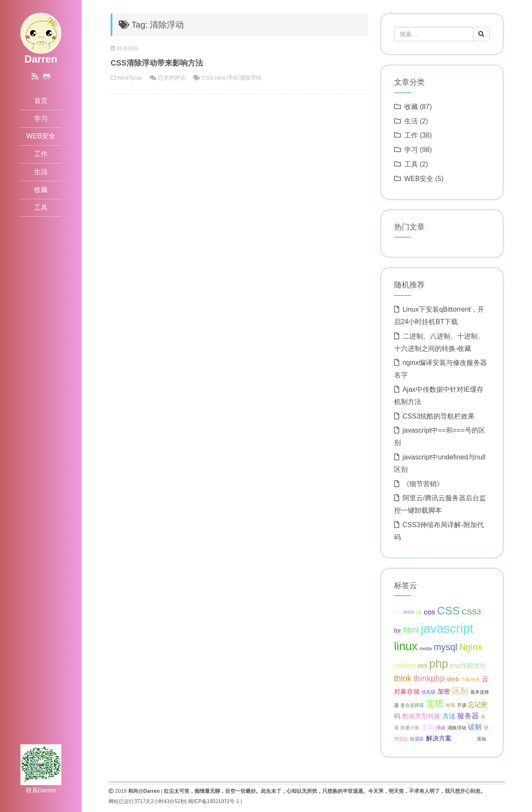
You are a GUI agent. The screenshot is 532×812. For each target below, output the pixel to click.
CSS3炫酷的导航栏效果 (439, 416)
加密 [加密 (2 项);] (444, 691)
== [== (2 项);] (398, 612)
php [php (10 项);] (439, 664)
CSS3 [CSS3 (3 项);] (471, 612)
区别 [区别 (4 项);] (460, 691)
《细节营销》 (423, 484)
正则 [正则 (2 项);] (428, 727)
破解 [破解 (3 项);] (475, 727)
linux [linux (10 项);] (406, 646)
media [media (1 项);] (425, 648)
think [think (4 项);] (403, 678)
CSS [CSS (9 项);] (449, 611)
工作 (41, 154)
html (220, 78)
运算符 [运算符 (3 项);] (464, 738)
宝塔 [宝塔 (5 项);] (435, 704)
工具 (41, 208)
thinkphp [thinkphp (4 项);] (429, 678)
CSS (207, 78)
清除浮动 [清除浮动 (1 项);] (457, 728)
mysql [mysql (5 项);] (445, 647)
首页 (41, 101)
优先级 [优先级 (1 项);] (428, 692)
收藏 (41, 190)
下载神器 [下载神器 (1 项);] (470, 680)
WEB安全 (41, 136)
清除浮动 (250, 78)
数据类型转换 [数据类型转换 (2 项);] (421, 716)
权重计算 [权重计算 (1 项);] (410, 728)
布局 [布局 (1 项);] (450, 705)
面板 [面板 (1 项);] (482, 739)
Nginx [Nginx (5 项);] (471, 647)
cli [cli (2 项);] (419, 612)
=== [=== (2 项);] (409, 612)
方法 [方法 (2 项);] (449, 716)
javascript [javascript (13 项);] (447, 628)
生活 (41, 172)
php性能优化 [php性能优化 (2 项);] (468, 666)
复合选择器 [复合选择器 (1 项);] (412, 705)
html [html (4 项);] (411, 630)
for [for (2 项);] (398, 631)
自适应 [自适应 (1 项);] (417, 739)
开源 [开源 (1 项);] (462, 705)
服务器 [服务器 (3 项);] (468, 716)
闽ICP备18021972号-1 (214, 801)
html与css (130, 78)
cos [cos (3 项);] (430, 612)
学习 (41, 119)
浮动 (232, 78)
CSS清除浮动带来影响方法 (157, 63)
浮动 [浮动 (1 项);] (440, 728)
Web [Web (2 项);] (453, 679)
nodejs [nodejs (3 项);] (405, 665)
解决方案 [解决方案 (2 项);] (439, 738)
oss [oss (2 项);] (422, 666)
